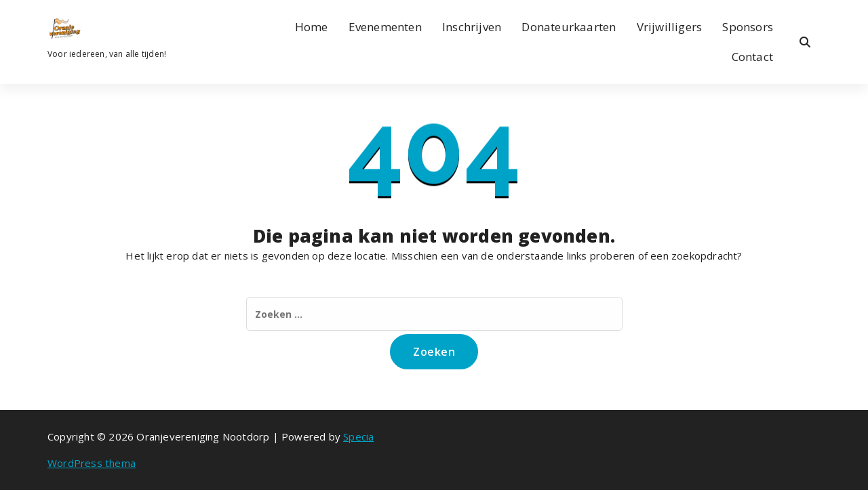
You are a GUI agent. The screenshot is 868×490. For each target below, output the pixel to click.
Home (312, 27)
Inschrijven (472, 27)
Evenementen (385, 27)
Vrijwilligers (670, 27)
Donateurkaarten (569, 27)
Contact (752, 57)
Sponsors (748, 27)
